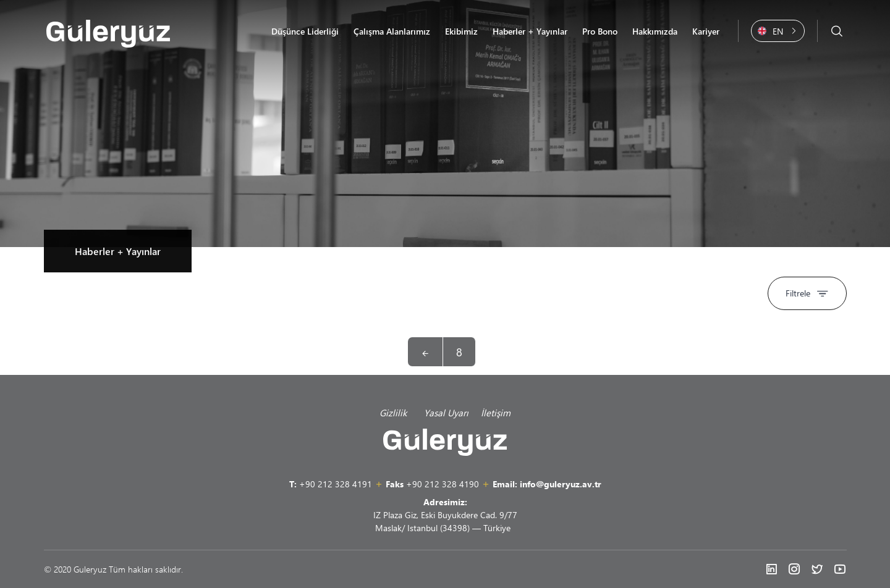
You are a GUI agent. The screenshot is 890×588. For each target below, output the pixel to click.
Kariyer (706, 31)
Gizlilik (396, 413)
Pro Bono (600, 31)
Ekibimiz (461, 31)
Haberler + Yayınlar (530, 31)
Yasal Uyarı (446, 413)
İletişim (496, 413)
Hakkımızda (655, 31)
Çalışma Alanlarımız (392, 31)
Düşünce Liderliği (305, 31)
